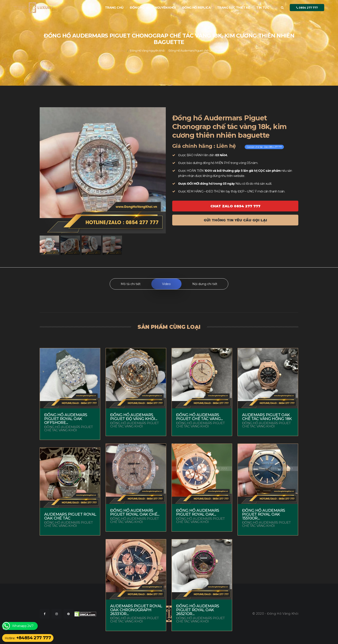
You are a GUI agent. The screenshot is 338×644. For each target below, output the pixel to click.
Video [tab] (166, 284)
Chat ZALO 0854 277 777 (235, 206)
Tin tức (263, 8)
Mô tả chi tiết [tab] (131, 284)
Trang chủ (114, 8)
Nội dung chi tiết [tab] (205, 284)
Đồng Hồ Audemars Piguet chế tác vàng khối (197, 50)
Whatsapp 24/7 (23, 626)
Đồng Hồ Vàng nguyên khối (153, 8)
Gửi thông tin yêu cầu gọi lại (235, 220)
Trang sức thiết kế (233, 8)
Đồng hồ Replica (196, 8)
